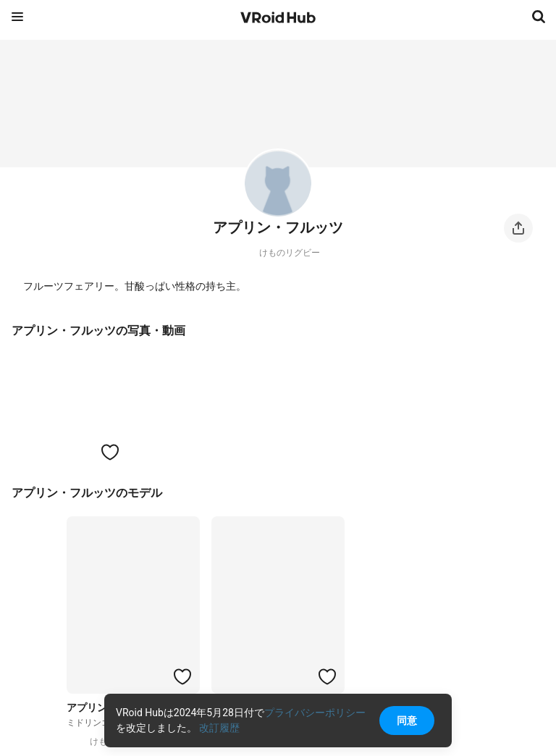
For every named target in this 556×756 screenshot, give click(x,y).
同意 (407, 721)
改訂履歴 (219, 728)
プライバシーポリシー (315, 713)
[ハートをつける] (110, 452)
